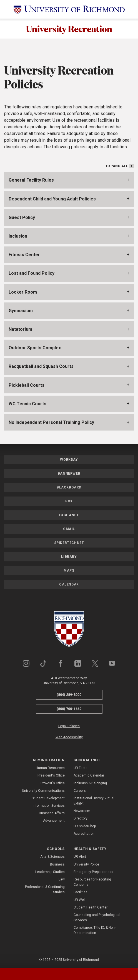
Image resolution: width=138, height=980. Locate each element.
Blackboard (69, 487)
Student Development (48, 798)
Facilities (81, 892)
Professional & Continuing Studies (45, 889)
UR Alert (80, 857)
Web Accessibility (69, 737)
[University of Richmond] (69, 9)
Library (69, 557)
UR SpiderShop (85, 826)
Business (57, 864)
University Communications (43, 791)
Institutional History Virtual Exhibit (94, 801)
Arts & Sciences (52, 857)
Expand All (117, 166)
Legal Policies (69, 726)
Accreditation (84, 834)
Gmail (69, 529)
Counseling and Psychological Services (97, 917)
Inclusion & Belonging (90, 783)
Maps (69, 571)
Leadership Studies (50, 872)
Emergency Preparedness (93, 872)
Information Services (49, 806)
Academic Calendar (89, 775)
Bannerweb (69, 474)
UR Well (80, 900)
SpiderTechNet (69, 543)
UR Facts (81, 768)
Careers (80, 791)
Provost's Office (53, 783)
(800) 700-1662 (69, 709)
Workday (69, 460)
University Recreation (69, 29)
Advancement (54, 821)
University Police (86, 864)
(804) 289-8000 (69, 695)
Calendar (69, 584)
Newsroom (82, 811)
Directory (81, 818)
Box (69, 501)
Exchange (69, 515)
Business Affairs (52, 813)
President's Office (51, 775)
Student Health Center (91, 907)
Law (62, 879)
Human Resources (50, 768)
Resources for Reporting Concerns (92, 882)
